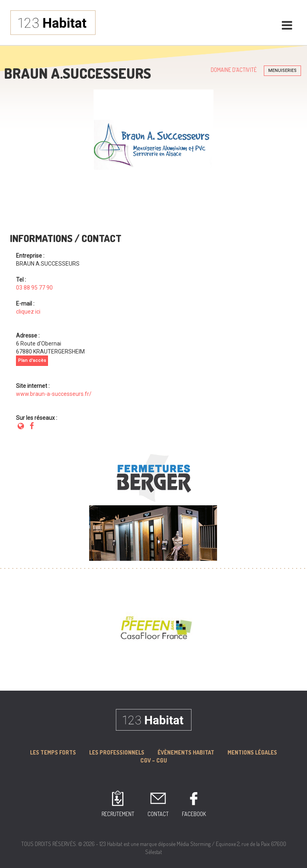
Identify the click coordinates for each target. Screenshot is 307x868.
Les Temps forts (53, 752)
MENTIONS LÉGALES (252, 752)
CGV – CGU (154, 760)
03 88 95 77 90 (34, 288)
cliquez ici (28, 312)
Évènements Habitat (186, 752)
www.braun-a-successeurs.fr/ (54, 394)
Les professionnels (117, 752)
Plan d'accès (32, 361)
